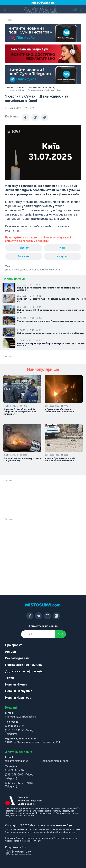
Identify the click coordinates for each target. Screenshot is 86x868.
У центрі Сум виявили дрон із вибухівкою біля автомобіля (60, 460)
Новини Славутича (19, 691)
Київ (51, 270)
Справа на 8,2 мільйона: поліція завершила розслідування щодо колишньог (20, 412)
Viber (62, 248)
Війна (24, 270)
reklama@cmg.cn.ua (17, 761)
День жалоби (13, 270)
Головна (9, 87)
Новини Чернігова (18, 698)
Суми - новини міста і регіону (41, 87)
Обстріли (34, 270)
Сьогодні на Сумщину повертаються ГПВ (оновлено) (22, 460)
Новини (20, 87)
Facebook (24, 256)
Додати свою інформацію (24, 671)
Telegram (24, 248)
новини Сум (64, 825)
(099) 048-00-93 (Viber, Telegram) (19, 776)
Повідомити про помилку (24, 665)
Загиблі (44, 270)
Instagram (62, 256)
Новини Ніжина (16, 684)
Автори (10, 652)
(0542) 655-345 (14, 726)
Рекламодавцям (17, 658)
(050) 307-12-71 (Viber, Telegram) (19, 732)
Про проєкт (13, 645)
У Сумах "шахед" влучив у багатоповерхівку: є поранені (60, 410)
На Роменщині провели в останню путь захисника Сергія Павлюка (51, 333)
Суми (58, 270)
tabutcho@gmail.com (56, 761)
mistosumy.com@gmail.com (22, 717)
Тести (9, 678)
